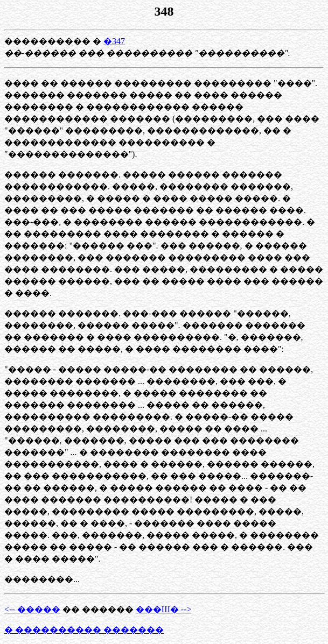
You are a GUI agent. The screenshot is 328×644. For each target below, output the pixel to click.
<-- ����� (32, 609)
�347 (114, 41)
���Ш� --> (164, 609)
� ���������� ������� (84, 630)
